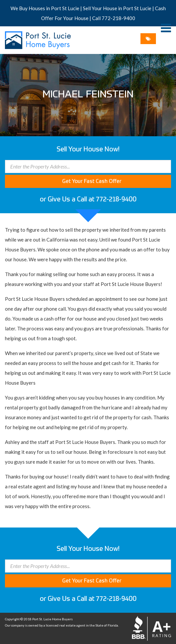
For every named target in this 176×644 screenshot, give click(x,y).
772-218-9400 (118, 18)
